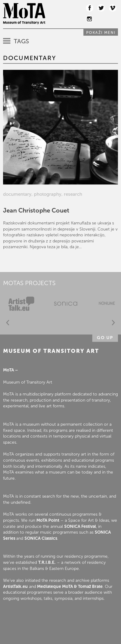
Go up (105, 338)
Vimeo (113, 8)
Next (113, 323)
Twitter (101, 8)
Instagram (90, 19)
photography (48, 194)
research (73, 194)
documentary (17, 194)
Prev (8, 323)
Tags (21, 41)
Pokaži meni (101, 33)
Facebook (90, 8)
